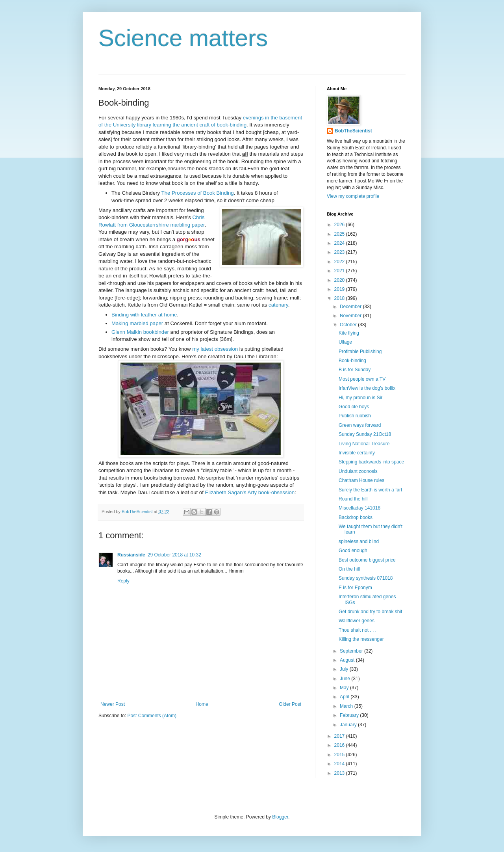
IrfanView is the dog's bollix (367, 388)
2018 (340, 298)
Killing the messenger (361, 639)
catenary (278, 305)
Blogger (280, 817)
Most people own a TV (362, 379)
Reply (123, 581)
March (347, 706)
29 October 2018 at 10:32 (174, 555)
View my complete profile (353, 196)
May (345, 688)
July (345, 669)
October (349, 325)
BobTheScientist (353, 131)
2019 (340, 289)
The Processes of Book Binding (198, 193)
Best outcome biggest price (367, 560)
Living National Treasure (364, 444)
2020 (340, 280)
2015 (340, 755)
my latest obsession (215, 349)
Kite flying (349, 333)
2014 (340, 764)
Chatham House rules (361, 480)
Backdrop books (356, 517)
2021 (340, 271)
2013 (340, 773)
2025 (340, 234)
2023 (340, 252)
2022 (340, 262)
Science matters (183, 38)
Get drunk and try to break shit (370, 612)
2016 (340, 745)
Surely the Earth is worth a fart (370, 490)
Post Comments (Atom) (152, 716)
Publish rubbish (355, 416)
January (349, 725)
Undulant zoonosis (358, 471)
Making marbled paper (137, 323)
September (352, 651)
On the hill (349, 569)
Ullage (345, 342)
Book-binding (352, 361)
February (350, 715)
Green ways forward (360, 425)
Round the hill (353, 499)
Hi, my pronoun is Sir (360, 398)
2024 (340, 243)
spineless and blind (359, 541)
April (345, 697)
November (351, 316)
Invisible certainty (357, 453)
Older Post (290, 704)
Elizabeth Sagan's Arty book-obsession (250, 492)
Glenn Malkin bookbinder (140, 332)
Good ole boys (354, 407)
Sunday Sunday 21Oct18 (365, 434)
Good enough (353, 551)
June (346, 679)
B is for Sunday (355, 370)
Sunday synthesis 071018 (366, 578)
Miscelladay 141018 (359, 508)
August (348, 660)
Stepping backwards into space (371, 462)
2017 (340, 736)
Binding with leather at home (144, 315)
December (351, 307)
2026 (340, 225)
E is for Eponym (355, 588)
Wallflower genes (357, 621)
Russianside (131, 555)
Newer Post (113, 704)
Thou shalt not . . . (358, 630)
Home (202, 704)
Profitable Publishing (360, 352)
